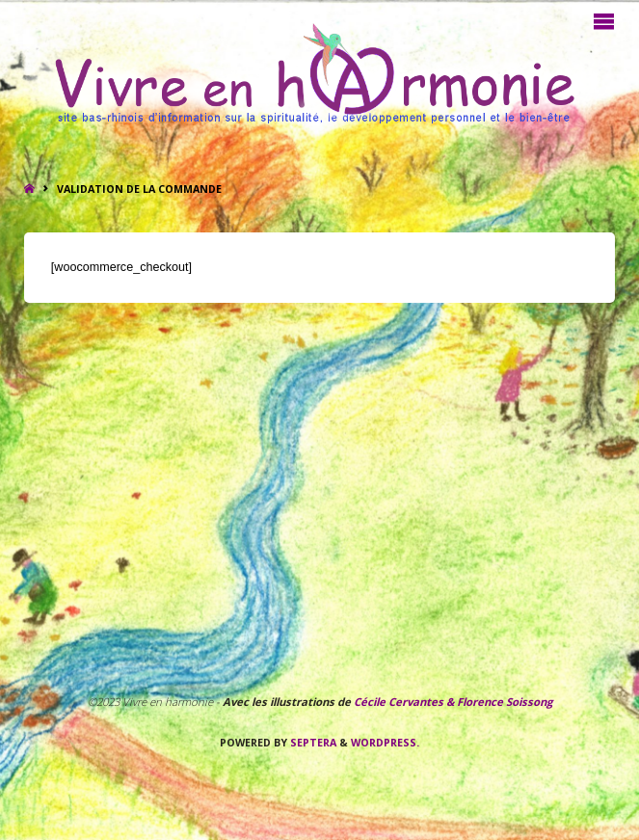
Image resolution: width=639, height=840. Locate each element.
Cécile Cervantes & (404, 702)
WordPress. (385, 743)
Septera (312, 743)
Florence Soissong (503, 702)
